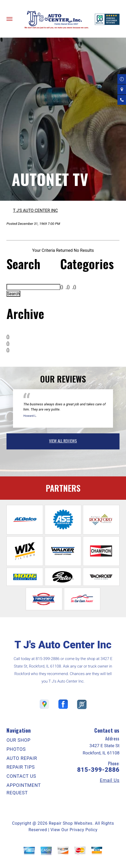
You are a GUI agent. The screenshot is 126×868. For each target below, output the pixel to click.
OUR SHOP (19, 740)
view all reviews (63, 441)
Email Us (110, 780)
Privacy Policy (84, 830)
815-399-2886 (48, 659)
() (8, 337)
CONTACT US (21, 776)
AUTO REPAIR (22, 758)
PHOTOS (16, 749)
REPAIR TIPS (21, 767)
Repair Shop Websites (71, 823)
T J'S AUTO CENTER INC (35, 210)
